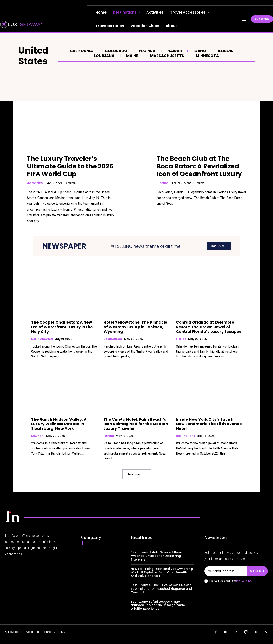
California (81, 51)
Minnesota (207, 56)
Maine (132, 56)
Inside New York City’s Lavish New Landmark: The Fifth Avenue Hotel (209, 424)
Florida (147, 51)
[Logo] (12, 516)
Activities (35, 183)
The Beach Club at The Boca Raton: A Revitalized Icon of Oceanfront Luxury (199, 166)
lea (49, 183)
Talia (176, 183)
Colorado (116, 51)
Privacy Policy (244, 581)
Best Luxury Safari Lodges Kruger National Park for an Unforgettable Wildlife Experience (158, 605)
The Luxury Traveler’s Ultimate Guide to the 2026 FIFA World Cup (70, 166)
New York (38, 436)
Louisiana (104, 56)
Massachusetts (167, 56)
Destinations (113, 339)
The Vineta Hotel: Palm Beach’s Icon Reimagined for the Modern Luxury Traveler (136, 424)
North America (42, 339)
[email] (226, 571)
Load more (137, 474)
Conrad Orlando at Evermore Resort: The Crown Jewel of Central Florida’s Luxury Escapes (209, 327)
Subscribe (257, 571)
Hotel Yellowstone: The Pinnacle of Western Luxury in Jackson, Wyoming (135, 327)
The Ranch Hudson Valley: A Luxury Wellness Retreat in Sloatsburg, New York (59, 424)
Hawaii (174, 51)
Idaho (199, 51)
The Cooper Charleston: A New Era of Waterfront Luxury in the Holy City (62, 327)
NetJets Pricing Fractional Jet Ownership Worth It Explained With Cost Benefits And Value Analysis (162, 572)
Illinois (225, 51)
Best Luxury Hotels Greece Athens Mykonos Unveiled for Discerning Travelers (157, 556)
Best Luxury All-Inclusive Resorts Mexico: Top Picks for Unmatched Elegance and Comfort (161, 589)
